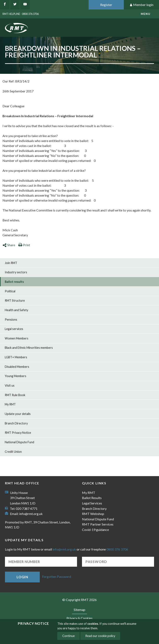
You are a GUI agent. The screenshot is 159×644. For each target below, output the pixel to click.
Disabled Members (17, 367)
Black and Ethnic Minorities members (29, 348)
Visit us (10, 385)
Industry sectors (16, 272)
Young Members (16, 376)
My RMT (10, 404)
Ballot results (14, 282)
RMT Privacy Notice (18, 433)
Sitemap (79, 610)
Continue (69, 636)
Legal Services (92, 503)
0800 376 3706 (117, 549)
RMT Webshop (93, 514)
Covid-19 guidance (95, 530)
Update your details (18, 414)
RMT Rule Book (15, 395)
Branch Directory (16, 423)
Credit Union (13, 452)
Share (9, 245)
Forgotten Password (57, 576)
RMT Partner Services (98, 524)
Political (10, 291)
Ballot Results (92, 498)
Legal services (14, 329)
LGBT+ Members (16, 357)
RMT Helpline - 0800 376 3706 (21, 14)
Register (106, 5)
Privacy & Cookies (79, 618)
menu (146, 14)
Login (22, 577)
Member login (142, 5)
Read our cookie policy (100, 636)
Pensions (11, 320)
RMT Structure (15, 300)
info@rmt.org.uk (31, 514)
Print (24, 245)
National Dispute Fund (19, 442)
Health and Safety (16, 310)
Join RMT (11, 263)
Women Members (17, 338)
